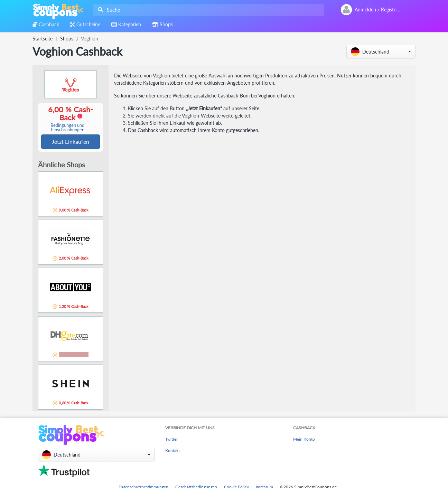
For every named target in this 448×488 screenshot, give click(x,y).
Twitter (171, 440)
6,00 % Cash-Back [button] (67, 119)
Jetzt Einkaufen (71, 142)
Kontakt (172, 451)
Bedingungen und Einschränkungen (67, 128)
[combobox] (207, 10)
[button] (381, 52)
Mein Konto (304, 440)
